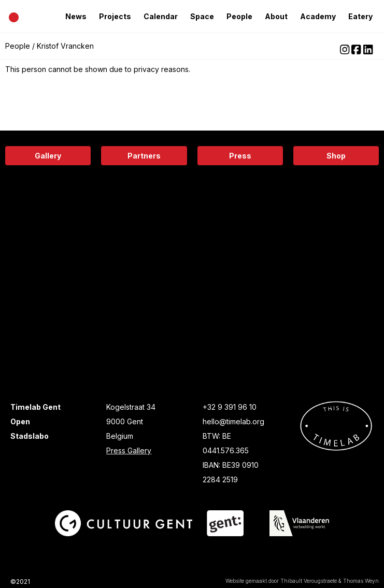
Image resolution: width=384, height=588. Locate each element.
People (239, 16)
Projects (115, 16)
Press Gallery (129, 450)
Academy (318, 16)
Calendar (161, 16)
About (276, 16)
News (76, 16)
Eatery (360, 16)
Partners (144, 156)
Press (240, 156)
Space (202, 16)
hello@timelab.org (233, 421)
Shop (336, 156)
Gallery (48, 156)
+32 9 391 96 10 (230, 407)
